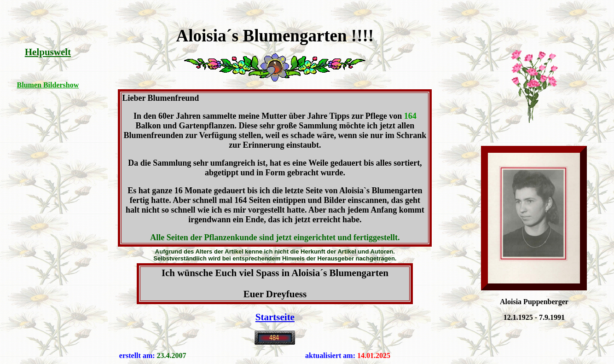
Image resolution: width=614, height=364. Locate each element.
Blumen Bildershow (48, 85)
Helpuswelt (48, 52)
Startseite (275, 317)
